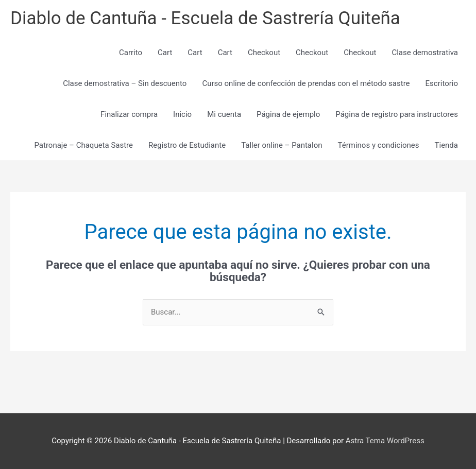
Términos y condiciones (379, 145)
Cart (165, 53)
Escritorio (442, 83)
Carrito (131, 53)
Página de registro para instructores (397, 114)
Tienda (446, 145)
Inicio (182, 114)
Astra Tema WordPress (385, 441)
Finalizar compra (129, 114)
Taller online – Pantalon (282, 145)
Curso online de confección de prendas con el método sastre (306, 83)
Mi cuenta (224, 114)
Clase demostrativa (425, 53)
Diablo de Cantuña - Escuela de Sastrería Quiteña (205, 18)
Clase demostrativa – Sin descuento (125, 83)
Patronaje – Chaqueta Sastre (83, 145)
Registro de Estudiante (187, 145)
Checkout (264, 53)
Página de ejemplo (288, 114)
